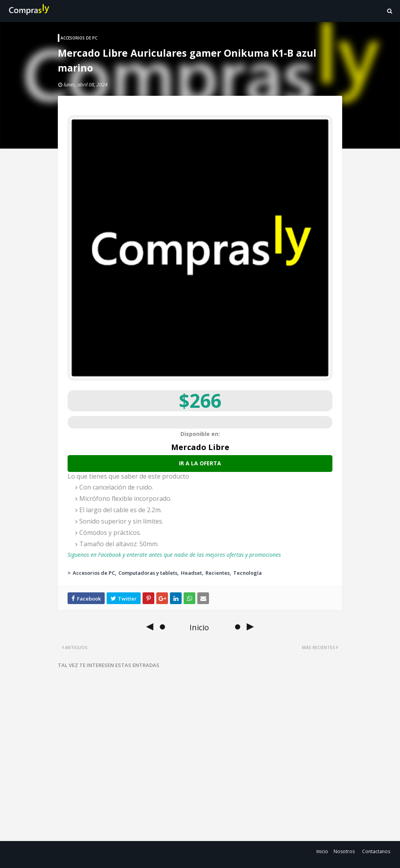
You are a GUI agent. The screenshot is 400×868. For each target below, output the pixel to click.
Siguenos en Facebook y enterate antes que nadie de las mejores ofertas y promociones (174, 555)
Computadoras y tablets (148, 573)
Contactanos (376, 851)
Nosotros (344, 851)
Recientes (218, 573)
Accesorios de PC (94, 573)
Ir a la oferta (200, 463)
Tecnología (247, 573)
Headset (191, 573)
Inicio (322, 851)
